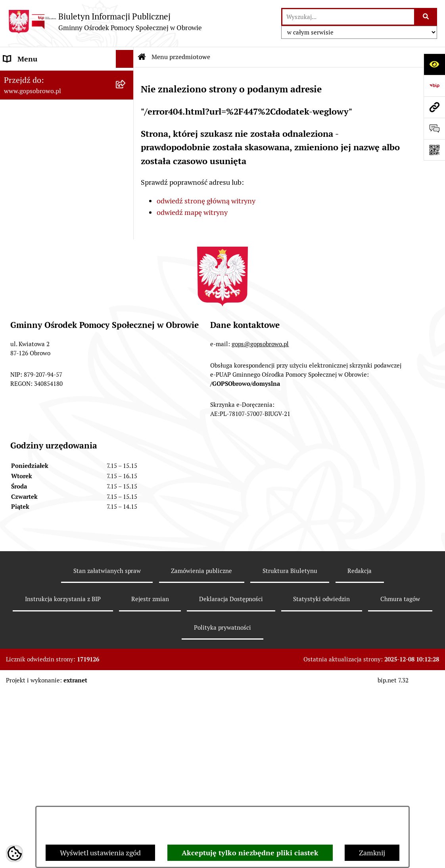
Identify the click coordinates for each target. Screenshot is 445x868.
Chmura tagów (400, 794)
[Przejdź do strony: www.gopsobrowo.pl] (434, 107)
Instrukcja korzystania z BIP (63, 794)
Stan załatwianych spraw (107, 765)
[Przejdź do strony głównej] (105, 22)
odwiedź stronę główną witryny (206, 201)
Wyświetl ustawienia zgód (100, 853)
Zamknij (372, 853)
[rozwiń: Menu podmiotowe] (127, 305)
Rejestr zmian (150, 794)
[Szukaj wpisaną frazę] (426, 17)
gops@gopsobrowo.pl (260, 539)
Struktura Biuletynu (290, 765)
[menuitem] (67, 100)
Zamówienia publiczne (201, 765)
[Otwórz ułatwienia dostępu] (434, 64)
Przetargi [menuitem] (18, 394)
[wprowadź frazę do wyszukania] (348, 17)
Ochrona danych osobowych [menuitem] (48, 358)
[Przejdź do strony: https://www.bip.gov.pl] (434, 86)
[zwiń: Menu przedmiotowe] (127, 77)
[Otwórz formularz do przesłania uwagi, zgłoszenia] (434, 128)
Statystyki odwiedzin (321, 794)
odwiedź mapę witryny (192, 212)
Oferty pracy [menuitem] (23, 340)
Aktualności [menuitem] (22, 323)
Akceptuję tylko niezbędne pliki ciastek (250, 853)
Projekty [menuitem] (17, 376)
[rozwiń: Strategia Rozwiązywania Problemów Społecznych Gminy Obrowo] (127, 146)
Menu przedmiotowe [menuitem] (36, 77)
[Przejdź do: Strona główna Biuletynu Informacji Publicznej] (142, 57)
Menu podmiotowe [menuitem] (33, 305)
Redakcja (360, 765)
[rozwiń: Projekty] (127, 376)
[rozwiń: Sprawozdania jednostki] (127, 123)
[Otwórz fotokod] (434, 150)
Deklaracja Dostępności (231, 794)
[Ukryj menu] (125, 59)
